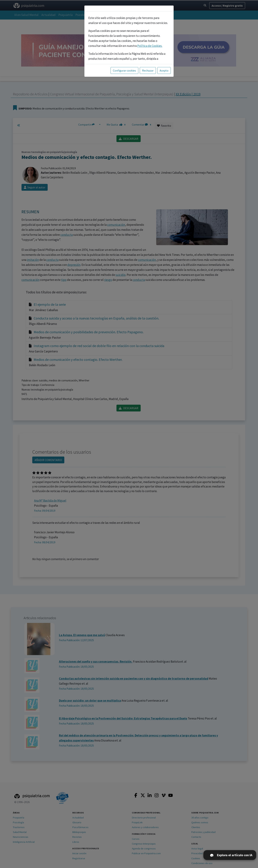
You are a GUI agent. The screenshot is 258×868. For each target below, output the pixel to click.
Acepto (164, 70)
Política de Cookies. (150, 46)
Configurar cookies (124, 70)
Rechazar (148, 70)
